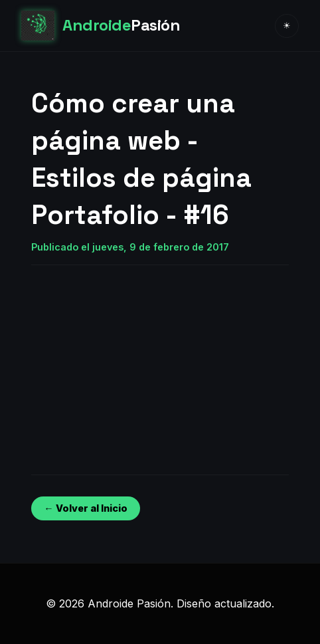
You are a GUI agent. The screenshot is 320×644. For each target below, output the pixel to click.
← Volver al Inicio (85, 508)
